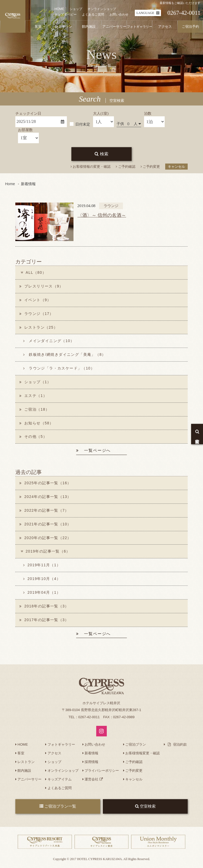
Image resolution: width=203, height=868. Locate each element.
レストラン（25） (39, 327)
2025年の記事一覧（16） (45, 484)
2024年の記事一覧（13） (45, 497)
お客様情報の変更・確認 (91, 167)
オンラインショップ (102, 9)
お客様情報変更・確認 (142, 754)
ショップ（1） (35, 382)
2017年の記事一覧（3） (44, 621)
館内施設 (23, 772)
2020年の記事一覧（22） (45, 539)
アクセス (53, 754)
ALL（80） (33, 272)
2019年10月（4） (42, 580)
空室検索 (145, 807)
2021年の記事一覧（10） (45, 525)
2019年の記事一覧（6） (45, 552)
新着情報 (91, 754)
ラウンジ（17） (36, 314)
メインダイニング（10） (49, 341)
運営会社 (93, 781)
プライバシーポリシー (101, 772)
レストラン (25, 763)
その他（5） (33, 437)
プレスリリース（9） (41, 286)
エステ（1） (33, 396)
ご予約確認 (126, 167)
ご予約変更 (150, 167)
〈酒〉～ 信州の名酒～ (102, 215)
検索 (101, 154)
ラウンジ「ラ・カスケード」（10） (59, 369)
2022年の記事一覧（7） (44, 511)
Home (10, 184)
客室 (20, 754)
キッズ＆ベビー (66, 15)
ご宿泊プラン (135, 746)
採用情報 (91, 763)
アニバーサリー (29, 781)
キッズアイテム (58, 781)
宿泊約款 (175, 746)
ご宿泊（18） (34, 410)
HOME (59, 9)
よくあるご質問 (93, 15)
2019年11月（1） (42, 566)
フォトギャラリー (60, 746)
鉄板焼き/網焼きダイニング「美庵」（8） (65, 355)
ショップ (76, 9)
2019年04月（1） (42, 593)
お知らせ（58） (36, 424)
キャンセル (176, 167)
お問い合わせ (119, 15)
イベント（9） (35, 300)
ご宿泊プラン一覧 (58, 807)
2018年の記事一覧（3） (44, 607)
